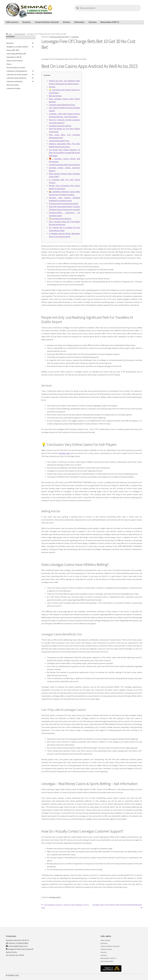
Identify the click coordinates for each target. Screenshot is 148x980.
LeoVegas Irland (19, 34)
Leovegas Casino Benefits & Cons (62, 105)
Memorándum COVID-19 (110, 22)
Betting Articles (55, 96)
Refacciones (79, 22)
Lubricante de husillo (13, 88)
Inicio (10, 34)
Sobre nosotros (12, 22)
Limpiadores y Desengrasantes (21, 71)
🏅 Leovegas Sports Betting (60, 219)
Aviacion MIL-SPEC (13, 50)
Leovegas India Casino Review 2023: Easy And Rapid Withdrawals (117, 905)
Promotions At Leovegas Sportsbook (64, 204)
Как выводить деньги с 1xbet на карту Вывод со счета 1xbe (65, 906)
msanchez (75, 37)
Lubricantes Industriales (21, 81)
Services (52, 87)
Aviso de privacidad (107, 961)
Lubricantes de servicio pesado (21, 75)
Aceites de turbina (13, 85)
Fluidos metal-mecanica (15, 61)
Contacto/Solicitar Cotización (47, 22)
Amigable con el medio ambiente (21, 47)
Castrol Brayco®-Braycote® (16, 54)
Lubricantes (21, 43)
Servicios (66, 22)
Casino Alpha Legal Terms (59, 141)
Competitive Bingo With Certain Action (64, 165)
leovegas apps (64, 453)
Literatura (92, 22)
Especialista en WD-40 (14, 57)
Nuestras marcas (106, 949)
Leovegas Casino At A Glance (60, 126)
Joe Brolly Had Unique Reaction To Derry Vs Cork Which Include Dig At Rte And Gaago (64, 153)
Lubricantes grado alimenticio (21, 78)
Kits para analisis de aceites (16, 68)
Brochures (27, 22)
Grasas (9, 64)
